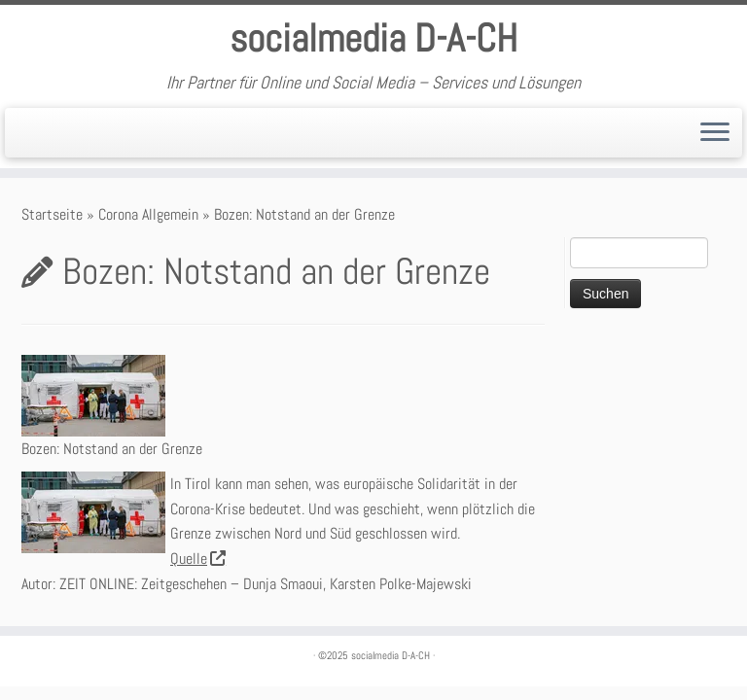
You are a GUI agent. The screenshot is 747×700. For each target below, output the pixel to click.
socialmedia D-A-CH (373, 39)
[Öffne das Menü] (715, 133)
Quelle (197, 559)
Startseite (52, 214)
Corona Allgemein (148, 214)
